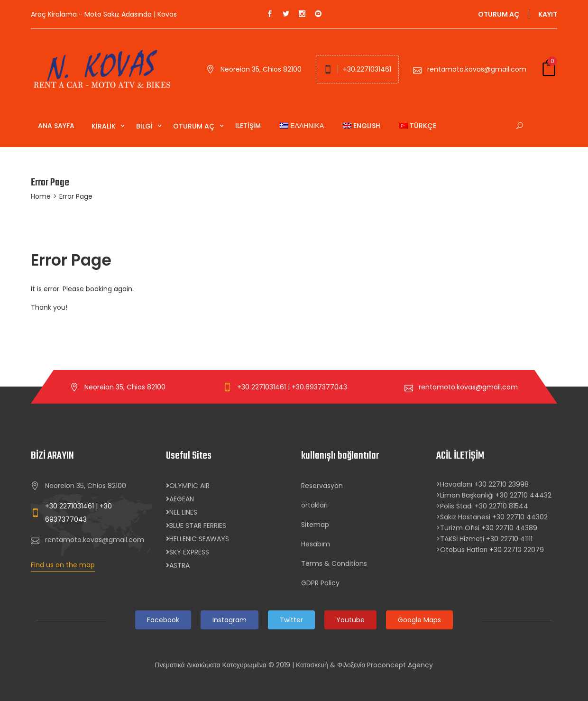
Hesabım (316, 544)
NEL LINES (182, 512)
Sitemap (315, 525)
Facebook (163, 620)
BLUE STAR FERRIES (196, 526)
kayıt (548, 14)
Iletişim (248, 126)
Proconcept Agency (400, 665)
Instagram (230, 620)
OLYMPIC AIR (188, 486)
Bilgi (145, 126)
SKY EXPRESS (188, 552)
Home (41, 196)
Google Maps (419, 620)
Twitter (291, 620)
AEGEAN (180, 499)
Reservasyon (322, 486)
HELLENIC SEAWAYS (198, 539)
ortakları (314, 505)
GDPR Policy (320, 583)
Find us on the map (63, 565)
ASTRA (178, 565)
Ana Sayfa (56, 126)
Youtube (350, 620)
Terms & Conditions (334, 563)
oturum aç (499, 14)
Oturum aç (195, 126)
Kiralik (105, 126)
